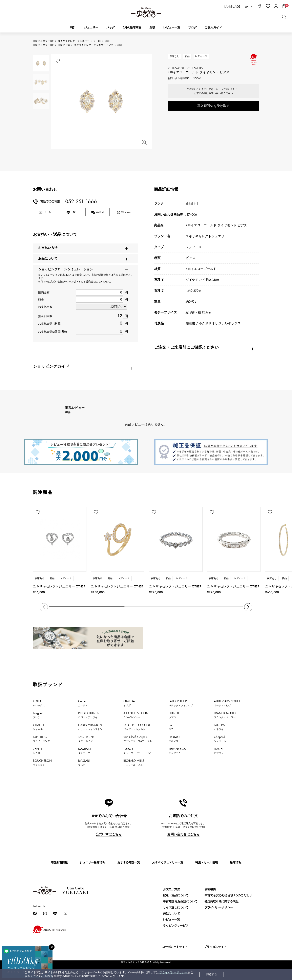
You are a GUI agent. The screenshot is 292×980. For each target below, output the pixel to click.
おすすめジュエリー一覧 (168, 862)
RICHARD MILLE (134, 763)
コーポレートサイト (175, 947)
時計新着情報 (59, 862)
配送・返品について (176, 895)
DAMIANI (85, 751)
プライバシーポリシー (173, 972)
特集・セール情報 (207, 862)
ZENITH (38, 751)
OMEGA (129, 703)
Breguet (38, 715)
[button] (248, 607)
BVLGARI (84, 763)
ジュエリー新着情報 (92, 862)
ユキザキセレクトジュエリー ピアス (94, 45)
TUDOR (138, 751)
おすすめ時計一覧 (129, 862)
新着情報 (236, 862)
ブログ (192, 28)
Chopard (220, 739)
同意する (212, 974)
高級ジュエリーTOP (43, 41)
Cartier (84, 703)
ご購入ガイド (213, 28)
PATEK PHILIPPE (181, 703)
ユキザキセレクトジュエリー (74, 41)
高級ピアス (64, 45)
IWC (172, 727)
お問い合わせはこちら (183, 834)
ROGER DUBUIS (89, 715)
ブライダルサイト (215, 947)
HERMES (174, 739)
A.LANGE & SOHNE (137, 715)
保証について (171, 914)
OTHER (97, 41)
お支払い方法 (171, 889)
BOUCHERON (42, 763)
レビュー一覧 (171, 920)
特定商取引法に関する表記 (222, 901)
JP (246, 7)
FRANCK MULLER (225, 715)
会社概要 (210, 889)
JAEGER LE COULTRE (137, 727)
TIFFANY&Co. (177, 751)
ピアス (190, 258)
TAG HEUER (87, 739)
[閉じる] (52, 947)
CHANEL (39, 727)
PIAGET (219, 751)
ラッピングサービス (176, 926)
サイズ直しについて (176, 907)
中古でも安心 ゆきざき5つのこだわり (228, 895)
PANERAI (220, 727)
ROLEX (39, 703)
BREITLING (41, 739)
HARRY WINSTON (90, 727)
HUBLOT (174, 715)
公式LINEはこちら (109, 834)
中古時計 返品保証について (180, 901)
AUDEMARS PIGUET (227, 703)
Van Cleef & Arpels (138, 739)
